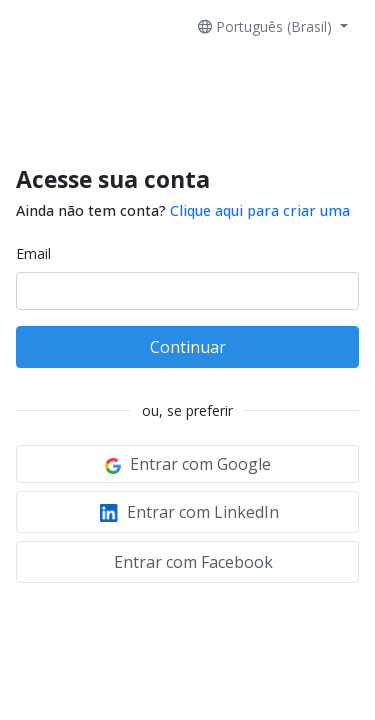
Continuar (188, 347)
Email (33, 253)
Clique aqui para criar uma (260, 210)
